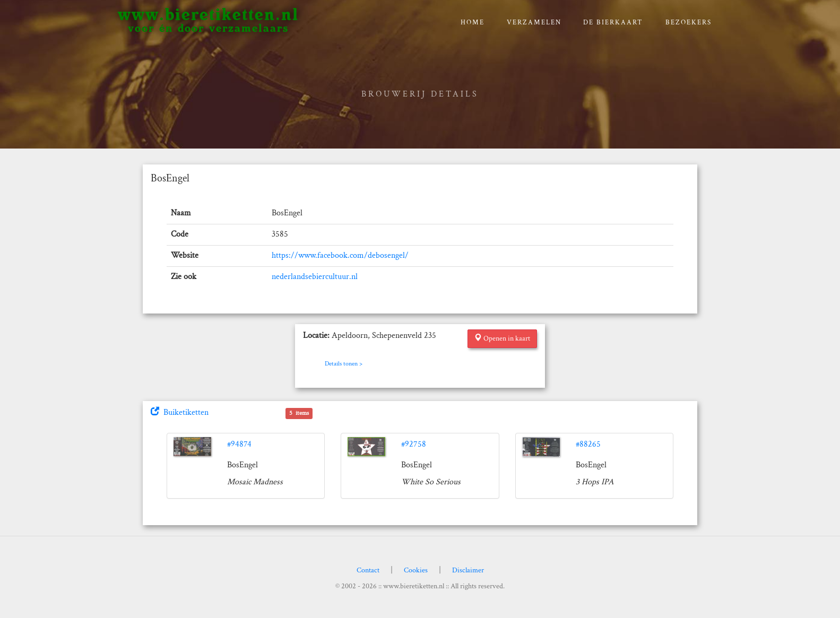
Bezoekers (689, 23)
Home (473, 23)
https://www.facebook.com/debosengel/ (340, 255)
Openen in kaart (502, 338)
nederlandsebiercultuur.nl (315, 277)
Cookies (416, 570)
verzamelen (534, 23)
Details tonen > (344, 364)
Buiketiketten (180, 412)
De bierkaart (613, 23)
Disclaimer (468, 570)
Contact (368, 570)
